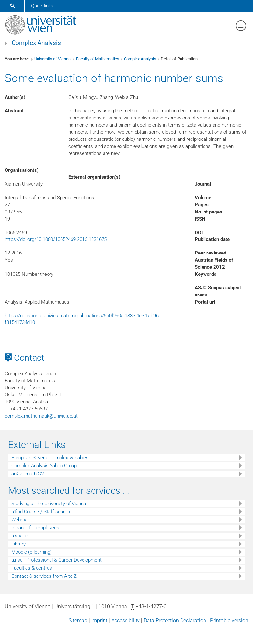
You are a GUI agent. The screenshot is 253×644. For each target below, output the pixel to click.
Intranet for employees (35, 528)
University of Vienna (53, 59)
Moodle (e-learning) (32, 552)
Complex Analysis (36, 43)
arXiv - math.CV (28, 474)
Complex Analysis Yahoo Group (44, 466)
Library (18, 544)
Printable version (229, 621)
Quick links (42, 6)
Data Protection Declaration (175, 621)
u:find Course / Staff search (41, 512)
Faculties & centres (32, 568)
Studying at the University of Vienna (49, 504)
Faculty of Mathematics (98, 59)
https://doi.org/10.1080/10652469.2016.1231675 (56, 239)
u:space (20, 536)
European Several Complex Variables (50, 458)
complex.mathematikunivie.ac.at (41, 416)
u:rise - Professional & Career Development (56, 560)
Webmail (20, 520)
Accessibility (126, 621)
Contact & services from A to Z (44, 576)
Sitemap (78, 621)
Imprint (99, 621)
